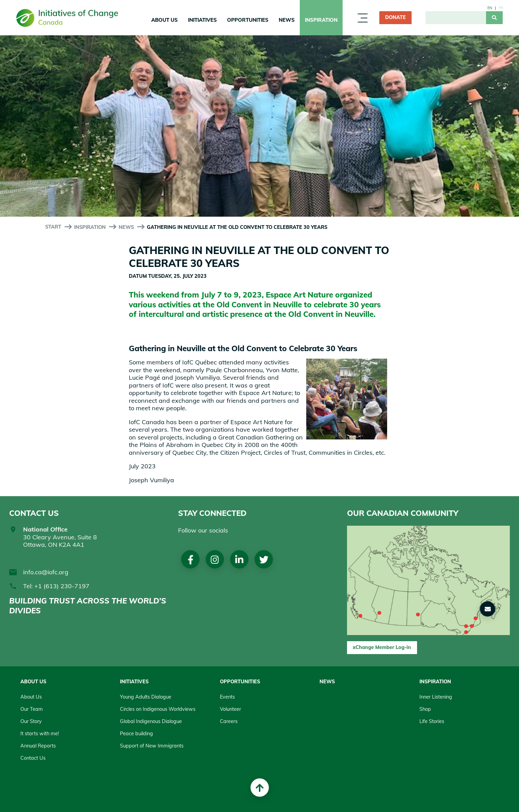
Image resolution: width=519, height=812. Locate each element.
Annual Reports (38, 746)
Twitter (264, 560)
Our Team (32, 709)
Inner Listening (436, 697)
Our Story (31, 721)
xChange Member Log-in (382, 647)
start (53, 227)
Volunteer (230, 709)
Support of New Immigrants (152, 746)
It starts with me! (40, 734)
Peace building (136, 734)
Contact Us (33, 758)
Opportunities (248, 20)
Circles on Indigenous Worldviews (158, 709)
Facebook (191, 560)
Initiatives (202, 20)
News (287, 20)
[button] (488, 609)
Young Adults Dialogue (146, 697)
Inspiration (321, 20)
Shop (425, 709)
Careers (229, 721)
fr (501, 8)
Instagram (215, 560)
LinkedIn (239, 560)
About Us (165, 20)
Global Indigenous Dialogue (151, 721)
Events (227, 697)
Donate (395, 17)
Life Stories (432, 721)
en (490, 8)
